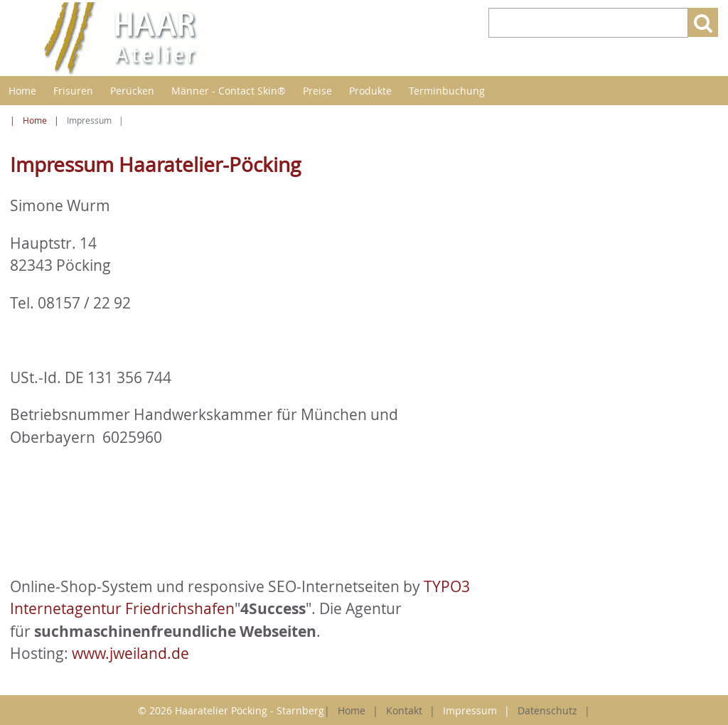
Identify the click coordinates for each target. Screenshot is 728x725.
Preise (317, 91)
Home (22, 91)
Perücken (132, 91)
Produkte (370, 91)
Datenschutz (547, 710)
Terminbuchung (447, 91)
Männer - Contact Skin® (229, 91)
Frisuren (73, 91)
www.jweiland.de (130, 653)
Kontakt (404, 710)
